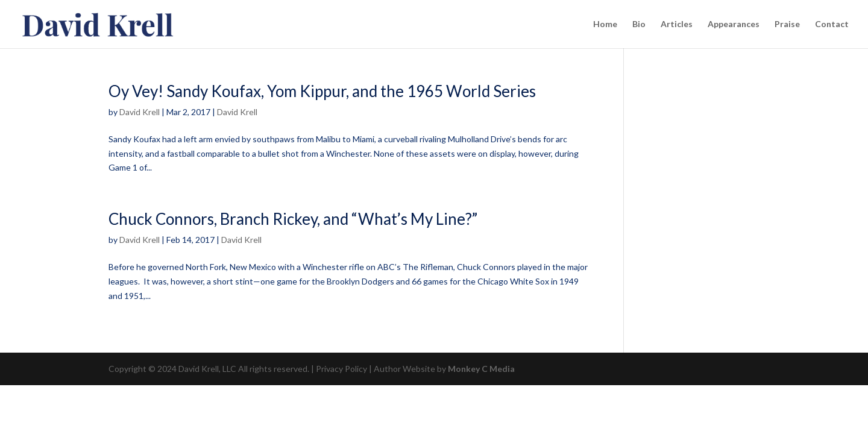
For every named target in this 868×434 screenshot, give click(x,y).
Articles (677, 24)
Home (605, 24)
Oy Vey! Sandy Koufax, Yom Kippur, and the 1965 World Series (322, 91)
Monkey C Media (481, 369)
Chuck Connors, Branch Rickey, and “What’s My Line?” (293, 219)
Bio (639, 24)
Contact (832, 24)
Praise (787, 24)
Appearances (734, 24)
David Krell (140, 112)
